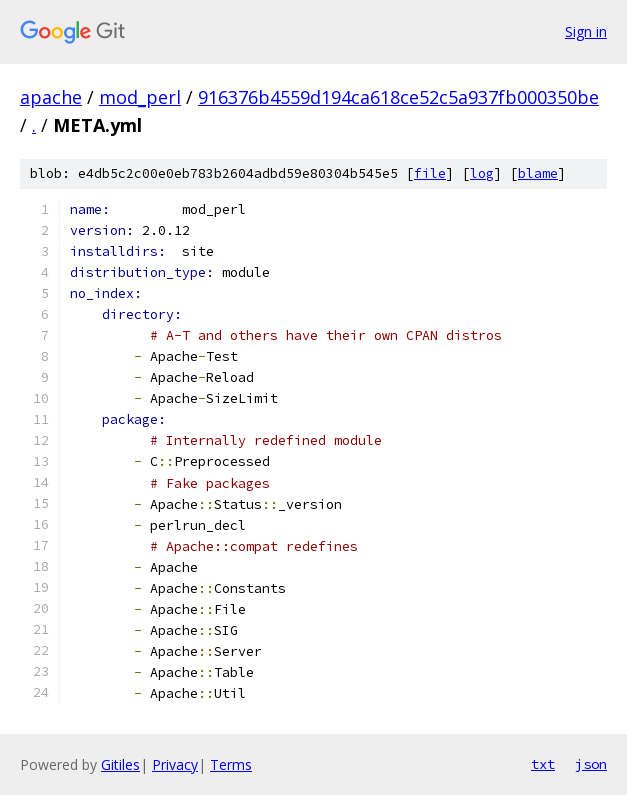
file (430, 173)
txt (543, 764)
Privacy (175, 764)
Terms (231, 764)
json (591, 764)
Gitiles (120, 764)
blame (538, 173)
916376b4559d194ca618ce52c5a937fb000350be (398, 97)
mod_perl (140, 97)
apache (51, 97)
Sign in (586, 31)
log (482, 173)
